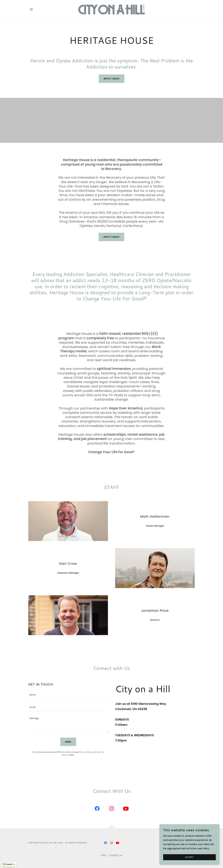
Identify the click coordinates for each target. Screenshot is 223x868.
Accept (189, 857)
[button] (31, 9)
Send (68, 742)
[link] (112, 9)
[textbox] (68, 695)
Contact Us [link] (115, 855)
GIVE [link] (104, 855)
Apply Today (112, 79)
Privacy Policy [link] (85, 752)
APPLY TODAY (111, 237)
